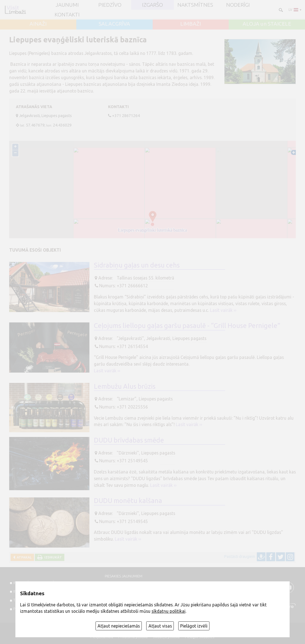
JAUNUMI (67, 5)
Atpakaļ (23, 557)
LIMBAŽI (191, 24)
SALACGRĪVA (114, 24)
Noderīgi (238, 5)
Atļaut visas (160, 626)
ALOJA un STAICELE (267, 24)
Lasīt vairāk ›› (223, 310)
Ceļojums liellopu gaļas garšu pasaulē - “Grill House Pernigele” (187, 325)
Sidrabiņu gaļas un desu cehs (137, 265)
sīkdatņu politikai (169, 611)
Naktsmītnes (195, 5)
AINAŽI (38, 24)
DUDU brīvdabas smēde (129, 440)
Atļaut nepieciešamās (119, 626)
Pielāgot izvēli (194, 626)
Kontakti (67, 15)
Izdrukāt (52, 557)
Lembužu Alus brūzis (125, 386)
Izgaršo (152, 5)
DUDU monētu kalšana (128, 500)
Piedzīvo (110, 5)
